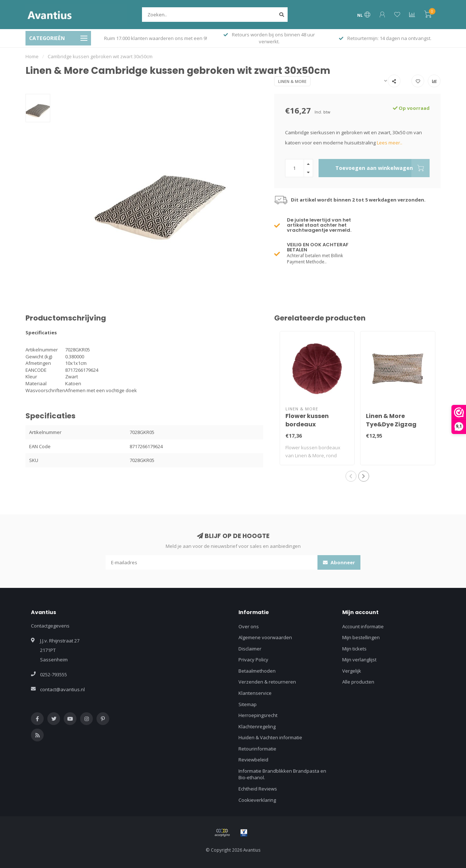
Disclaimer (250, 649)
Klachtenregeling (257, 726)
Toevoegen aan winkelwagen (382, 168)
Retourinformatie (257, 749)
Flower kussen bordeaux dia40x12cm (307, 424)
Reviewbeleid (253, 760)
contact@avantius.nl (62, 689)
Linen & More (292, 81)
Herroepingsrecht (258, 715)
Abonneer (339, 562)
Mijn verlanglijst (359, 660)
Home (32, 56)
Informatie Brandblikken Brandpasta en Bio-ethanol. (282, 774)
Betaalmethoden (257, 671)
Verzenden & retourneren (267, 682)
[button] (351, 476)
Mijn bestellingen (361, 637)
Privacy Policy (253, 660)
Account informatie (363, 626)
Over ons (249, 626)
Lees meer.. (390, 143)
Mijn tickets (354, 649)
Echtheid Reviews (258, 789)
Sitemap (248, 704)
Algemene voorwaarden (265, 637)
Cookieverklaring (257, 800)
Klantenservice (255, 693)
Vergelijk (352, 671)
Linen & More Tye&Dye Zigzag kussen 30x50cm (392, 424)
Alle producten (358, 682)
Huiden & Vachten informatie (270, 737)
